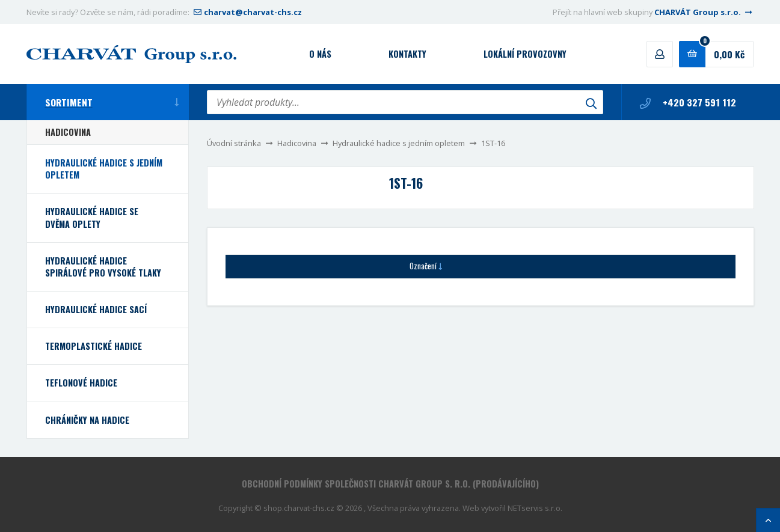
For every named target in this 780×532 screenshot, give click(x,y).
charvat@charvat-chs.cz (247, 12)
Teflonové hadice (81, 383)
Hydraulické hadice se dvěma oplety (92, 217)
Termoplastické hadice (94, 346)
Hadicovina (297, 143)
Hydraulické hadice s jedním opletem (399, 143)
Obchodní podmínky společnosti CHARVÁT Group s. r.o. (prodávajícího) (390, 484)
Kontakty (407, 54)
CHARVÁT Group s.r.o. (704, 12)
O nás (320, 54)
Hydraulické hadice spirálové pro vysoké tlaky (103, 267)
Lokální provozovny (525, 54)
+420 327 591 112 (688, 102)
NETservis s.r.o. (535, 508)
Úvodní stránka (234, 143)
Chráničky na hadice (87, 420)
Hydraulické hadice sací (96, 309)
